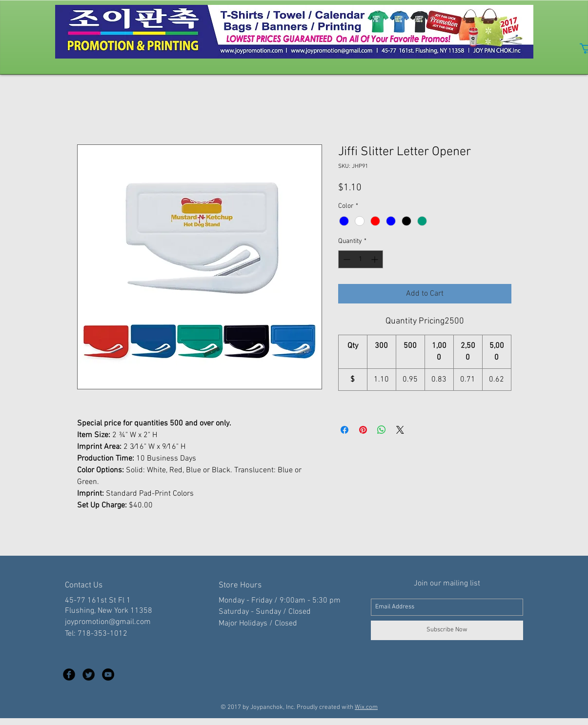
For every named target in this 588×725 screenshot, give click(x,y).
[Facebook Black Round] (69, 675)
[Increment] (375, 259)
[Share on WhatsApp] (382, 430)
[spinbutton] (361, 259)
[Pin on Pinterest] (363, 430)
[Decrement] (346, 259)
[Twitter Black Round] (89, 675)
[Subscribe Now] (447, 630)
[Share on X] (400, 430)
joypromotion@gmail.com (108, 622)
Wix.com (366, 707)
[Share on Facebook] (345, 430)
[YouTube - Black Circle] (108, 675)
